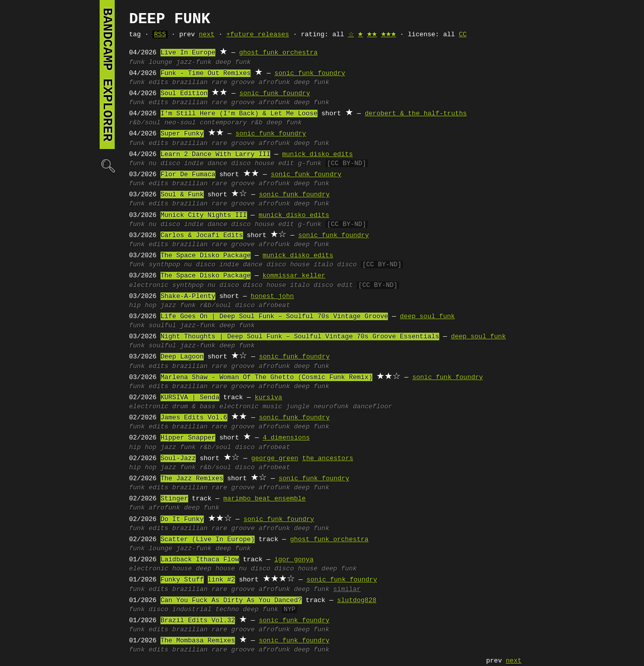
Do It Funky (182, 520)
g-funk (310, 164)
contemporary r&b (231, 123)
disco (245, 306)
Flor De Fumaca (188, 175)
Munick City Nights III (204, 215)
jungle (298, 407)
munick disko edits (317, 155)
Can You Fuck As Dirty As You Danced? (231, 601)
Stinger (174, 499)
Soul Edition (184, 94)
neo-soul (180, 123)
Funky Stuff (182, 580)
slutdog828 (357, 601)
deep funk (233, 62)
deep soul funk (427, 317)
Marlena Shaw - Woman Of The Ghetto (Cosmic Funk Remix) (266, 378)
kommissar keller (294, 276)
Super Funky (182, 134)
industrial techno (206, 610)
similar (347, 589)
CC (463, 35)
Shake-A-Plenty (188, 297)
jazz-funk (194, 62)
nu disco (165, 164)
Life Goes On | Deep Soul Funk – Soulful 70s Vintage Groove (274, 317)
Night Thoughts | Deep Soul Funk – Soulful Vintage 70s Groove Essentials (300, 337)
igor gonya (294, 560)
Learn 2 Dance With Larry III (215, 155)
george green (275, 459)
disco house (253, 164)
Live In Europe (188, 53)
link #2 (222, 580)
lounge (161, 62)
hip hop (143, 306)
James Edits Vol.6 (194, 418)
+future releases (258, 35)
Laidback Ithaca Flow (200, 560)
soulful (163, 326)
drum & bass (194, 407)
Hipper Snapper (188, 438)
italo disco (335, 265)
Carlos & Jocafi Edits (202, 236)
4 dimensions (286, 438)
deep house (215, 569)
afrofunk (274, 83)
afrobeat (274, 306)
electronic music (251, 407)
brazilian (190, 83)
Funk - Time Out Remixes (206, 73)
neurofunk (331, 407)
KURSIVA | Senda (190, 398)
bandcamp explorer (107, 75)
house (182, 569)
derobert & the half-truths (416, 114)
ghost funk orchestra (278, 53)
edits (159, 83)
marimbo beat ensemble (265, 499)
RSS (160, 35)
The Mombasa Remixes (198, 641)
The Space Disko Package (206, 256)
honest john (272, 297)
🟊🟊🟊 (388, 35)
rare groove (233, 83)
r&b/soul (145, 123)
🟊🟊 (372, 35)
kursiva (268, 398)
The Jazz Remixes (192, 479)
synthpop (165, 265)
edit (286, 164)
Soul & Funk (182, 195)
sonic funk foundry (310, 73)
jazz (168, 306)
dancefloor (372, 407)
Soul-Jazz (178, 459)
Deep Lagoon (182, 357)
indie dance (206, 164)
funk (137, 62)
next (207, 35)
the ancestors (328, 459)
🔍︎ (107, 165)
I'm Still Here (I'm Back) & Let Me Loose (239, 114)
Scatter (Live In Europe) (208, 540)
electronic (149, 285)
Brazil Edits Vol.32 (198, 621)
